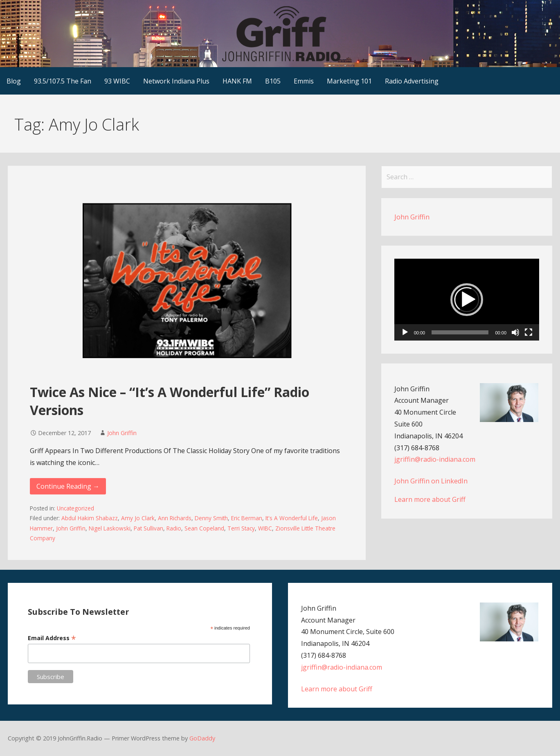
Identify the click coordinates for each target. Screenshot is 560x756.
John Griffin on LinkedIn (431, 481)
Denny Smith (211, 518)
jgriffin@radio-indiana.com (435, 459)
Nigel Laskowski (110, 528)
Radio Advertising (412, 81)
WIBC (265, 528)
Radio (174, 528)
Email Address (52, 638)
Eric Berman (247, 518)
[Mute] (515, 332)
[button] (467, 300)
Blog (14, 81)
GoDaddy (202, 738)
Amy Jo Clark (138, 518)
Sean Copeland (204, 528)
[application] (467, 299)
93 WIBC (117, 81)
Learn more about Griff (430, 499)
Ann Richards (175, 518)
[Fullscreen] (529, 332)
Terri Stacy (241, 528)
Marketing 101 (349, 81)
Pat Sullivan (148, 528)
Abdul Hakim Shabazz (90, 518)
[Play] (405, 332)
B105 (273, 81)
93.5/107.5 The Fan (63, 81)
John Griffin (122, 433)
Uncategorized (75, 508)
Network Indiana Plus (176, 81)
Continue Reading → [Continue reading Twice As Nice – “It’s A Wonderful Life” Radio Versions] (68, 486)
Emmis (304, 81)
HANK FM (237, 81)
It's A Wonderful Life (292, 518)
